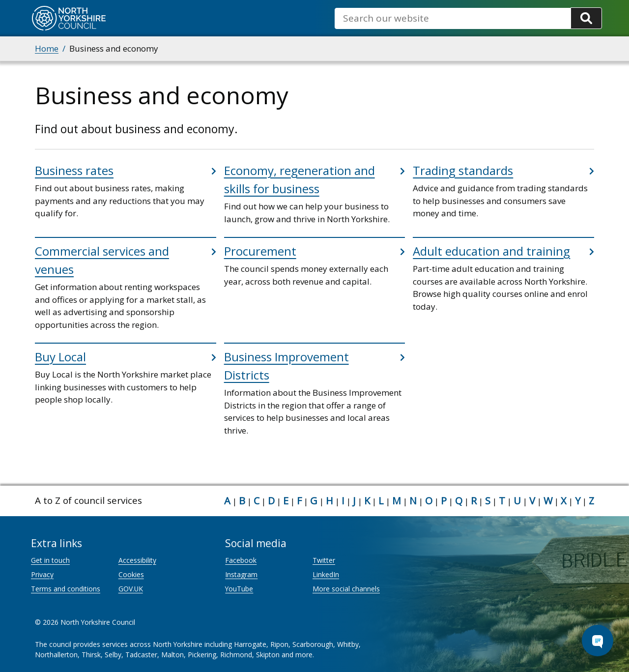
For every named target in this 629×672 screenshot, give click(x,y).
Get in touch (50, 560)
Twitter (324, 560)
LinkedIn (326, 574)
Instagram (241, 574)
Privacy (42, 574)
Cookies (131, 574)
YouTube (239, 589)
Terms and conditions (66, 589)
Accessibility (137, 560)
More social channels (346, 589)
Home (47, 48)
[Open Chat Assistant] (598, 641)
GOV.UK (131, 589)
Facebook (241, 560)
